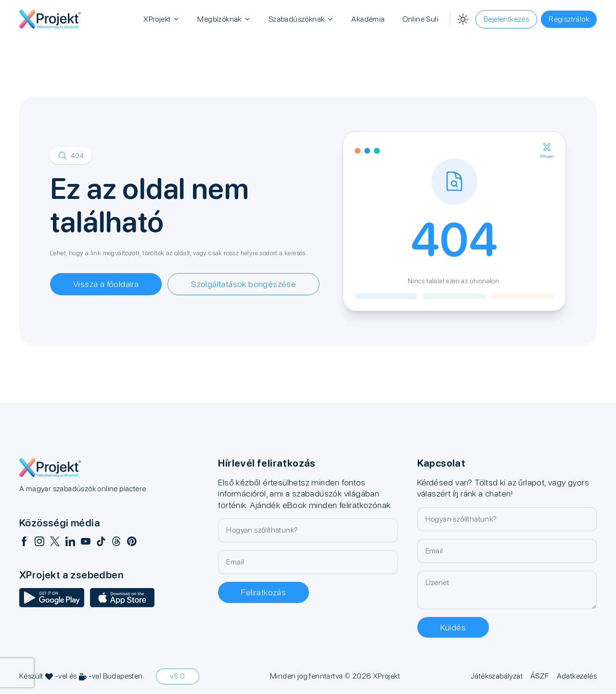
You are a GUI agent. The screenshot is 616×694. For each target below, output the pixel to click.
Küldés (453, 627)
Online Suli (420, 19)
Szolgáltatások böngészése (244, 284)
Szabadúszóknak (302, 19)
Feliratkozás (263, 592)
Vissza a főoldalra (106, 284)
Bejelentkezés (506, 19)
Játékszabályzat (497, 676)
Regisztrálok (569, 19)
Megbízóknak (224, 19)
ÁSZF (540, 676)
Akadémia (368, 19)
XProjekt (162, 19)
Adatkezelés (577, 676)
